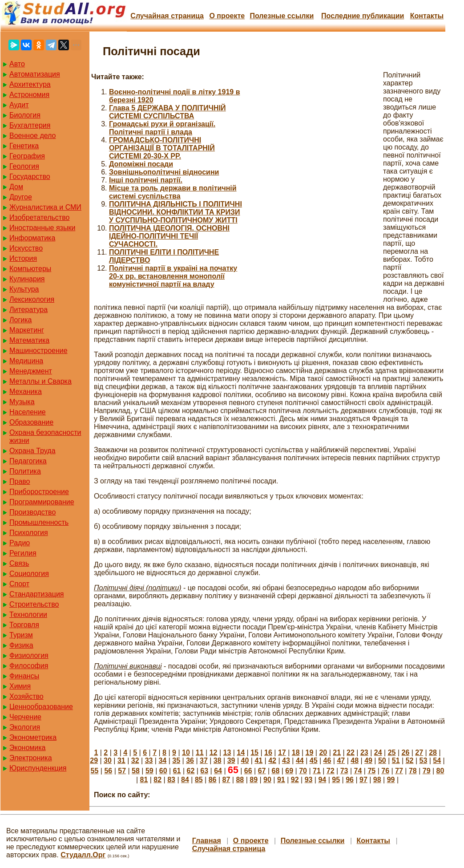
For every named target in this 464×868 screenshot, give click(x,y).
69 (289, 771)
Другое (21, 197)
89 (254, 780)
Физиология (29, 655)
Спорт (19, 584)
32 (135, 761)
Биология (25, 115)
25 (392, 752)
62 (190, 771)
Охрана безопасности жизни (45, 436)
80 (440, 771)
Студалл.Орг (83, 855)
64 (218, 771)
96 (350, 780)
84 (185, 780)
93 (309, 780)
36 (190, 761)
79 (427, 771)
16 (268, 752)
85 (199, 780)
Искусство (26, 248)
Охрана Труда (32, 451)
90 (267, 780)
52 (410, 761)
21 (337, 752)
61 (177, 771)
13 (227, 752)
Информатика (32, 238)
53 (424, 761)
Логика (20, 320)
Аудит (19, 105)
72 (331, 771)
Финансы (24, 676)
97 (363, 780)
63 (204, 771)
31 (121, 761)
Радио (20, 543)
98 (377, 780)
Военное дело (33, 136)
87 (226, 780)
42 (272, 761)
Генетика (24, 146)
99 (391, 780)
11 (200, 752)
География (27, 156)
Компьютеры (30, 269)
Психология (29, 533)
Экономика (28, 748)
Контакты (427, 16)
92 (295, 780)
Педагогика (28, 461)
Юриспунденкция (38, 768)
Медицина (26, 361)
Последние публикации (363, 16)
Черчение (25, 717)
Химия (20, 686)
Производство (32, 512)
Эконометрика (33, 737)
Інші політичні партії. (146, 180)
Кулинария (27, 279)
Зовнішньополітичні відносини (164, 172)
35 (176, 761)
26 (405, 752)
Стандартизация (36, 594)
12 (214, 752)
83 (171, 780)
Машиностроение (38, 351)
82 (157, 780)
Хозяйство (26, 696)
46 (327, 761)
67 (262, 771)
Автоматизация (35, 74)
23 (364, 752)
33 (149, 761)
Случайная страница (167, 16)
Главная (207, 841)
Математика (29, 340)
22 (351, 752)
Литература (28, 310)
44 (300, 761)
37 (204, 761)
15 (254, 752)
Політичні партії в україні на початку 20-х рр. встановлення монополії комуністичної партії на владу (173, 276)
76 (385, 771)
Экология (25, 727)
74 (358, 771)
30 (108, 761)
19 (310, 752)
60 (163, 771)
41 (258, 761)
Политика (25, 471)
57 (122, 771)
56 (108, 771)
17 (282, 752)
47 (341, 761)
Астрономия (29, 95)
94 (322, 780)
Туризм (21, 635)
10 (186, 752)
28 (433, 752)
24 (378, 752)
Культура (24, 289)
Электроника (31, 758)
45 (314, 761)
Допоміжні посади (141, 164)
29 (94, 761)
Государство (30, 176)
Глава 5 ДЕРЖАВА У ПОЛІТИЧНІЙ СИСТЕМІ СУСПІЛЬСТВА (167, 112)
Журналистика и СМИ (45, 207)
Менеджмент (31, 371)
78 (413, 771)
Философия (29, 666)
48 (355, 761)
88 (240, 780)
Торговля (24, 625)
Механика (26, 391)
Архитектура (30, 84)
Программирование (42, 502)
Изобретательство (39, 217)
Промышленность (39, 522)
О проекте (227, 16)
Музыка (22, 402)
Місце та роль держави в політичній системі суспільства (173, 192)
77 (399, 771)
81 (144, 780)
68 (275, 771)
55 (95, 771)
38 (218, 761)
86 (213, 780)
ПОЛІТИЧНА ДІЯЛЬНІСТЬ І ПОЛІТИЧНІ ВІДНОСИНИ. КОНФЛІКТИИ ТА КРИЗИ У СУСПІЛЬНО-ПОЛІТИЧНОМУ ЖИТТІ (176, 212)
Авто (17, 64)
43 (286, 761)
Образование (31, 422)
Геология (24, 166)
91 (281, 780)
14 (241, 752)
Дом (16, 187)
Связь (19, 563)
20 (323, 752)
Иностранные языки (42, 228)
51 (396, 761)
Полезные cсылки (282, 16)
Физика (21, 645)
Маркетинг (27, 330)
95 (336, 780)
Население (28, 412)
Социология (29, 574)
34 (162, 761)
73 (344, 771)
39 (231, 761)
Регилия (23, 553)
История (23, 258)
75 (371, 771)
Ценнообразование (41, 707)
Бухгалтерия (30, 125)
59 (149, 771)
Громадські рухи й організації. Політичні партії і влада (162, 128)
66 (248, 771)
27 (419, 752)
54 (437, 761)
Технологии (28, 614)
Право (20, 481)
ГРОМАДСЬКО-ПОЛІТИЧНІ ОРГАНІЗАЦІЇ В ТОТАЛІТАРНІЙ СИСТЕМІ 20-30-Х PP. (162, 148)
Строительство (34, 604)
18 (296, 752)
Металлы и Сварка (40, 381)
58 (136, 771)
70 (303, 771)
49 (368, 761)
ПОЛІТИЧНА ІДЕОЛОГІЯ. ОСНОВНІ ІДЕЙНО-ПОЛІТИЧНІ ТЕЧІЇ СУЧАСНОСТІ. (169, 236)
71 (317, 771)
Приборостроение (39, 492)
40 (245, 761)
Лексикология (32, 299)
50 (382, 761)
